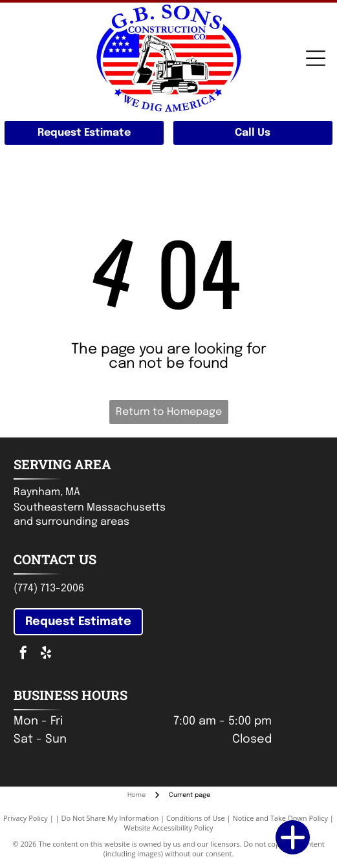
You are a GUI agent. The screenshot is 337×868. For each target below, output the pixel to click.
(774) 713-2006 (49, 588)
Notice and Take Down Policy (280, 818)
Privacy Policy (26, 818)
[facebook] (23, 654)
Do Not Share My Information (110, 818)
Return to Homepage (169, 412)
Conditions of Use (196, 818)
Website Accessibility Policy (169, 828)
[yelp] (46, 654)
